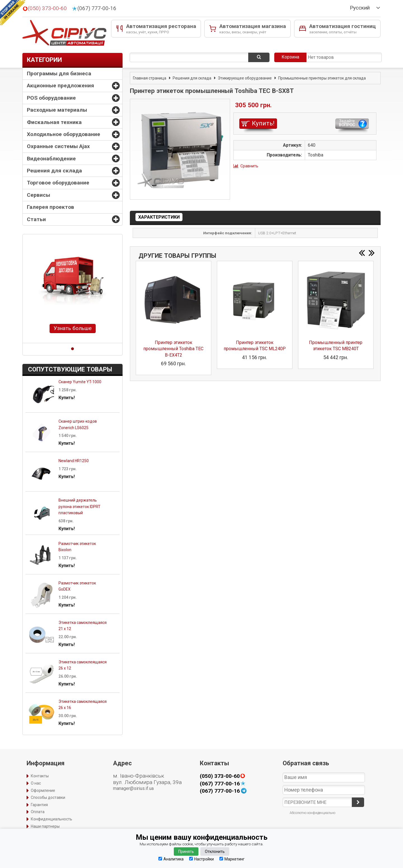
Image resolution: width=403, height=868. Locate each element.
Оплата (38, 812)
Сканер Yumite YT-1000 (80, 382)
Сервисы (38, 195)
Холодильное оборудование (64, 134)
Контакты (40, 776)
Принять (186, 851)
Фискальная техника (54, 122)
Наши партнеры (45, 826)
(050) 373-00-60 (47, 8)
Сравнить (249, 166)
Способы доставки (48, 797)
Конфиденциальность (51, 819)
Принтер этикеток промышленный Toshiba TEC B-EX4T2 (173, 349)
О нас (36, 783)
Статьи (36, 219)
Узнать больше (73, 328)
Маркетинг (232, 859)
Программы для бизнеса (59, 73)
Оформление (43, 790)
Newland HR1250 (74, 461)
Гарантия (39, 805)
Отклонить (215, 851)
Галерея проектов (51, 207)
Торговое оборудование (58, 183)
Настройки (201, 859)
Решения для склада (54, 171)
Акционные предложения (60, 86)
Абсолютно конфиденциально (312, 813)
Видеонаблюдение (51, 159)
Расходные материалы (57, 110)
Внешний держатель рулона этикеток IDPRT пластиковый (79, 506)
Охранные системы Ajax (58, 146)
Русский (360, 8)
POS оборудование (51, 98)
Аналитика (171, 859)
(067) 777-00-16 (97, 8)
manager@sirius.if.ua (133, 788)
